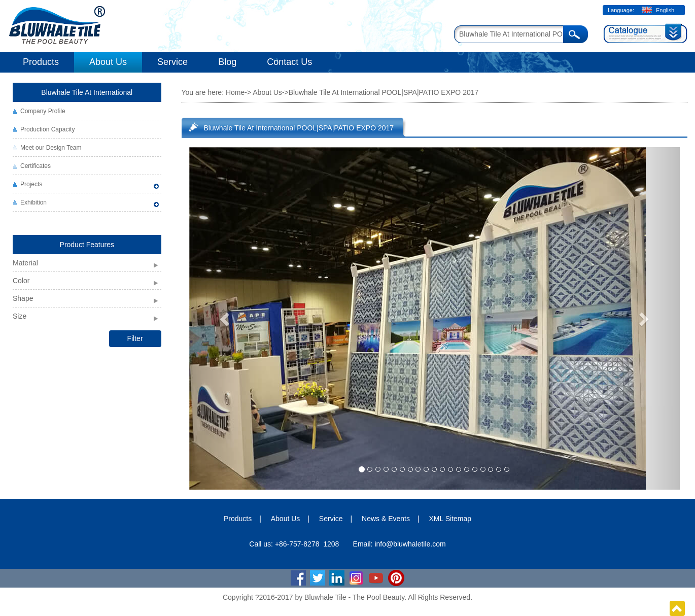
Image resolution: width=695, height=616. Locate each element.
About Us (108, 62)
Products (41, 62)
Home (235, 92)
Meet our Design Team (51, 148)
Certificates (36, 166)
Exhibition (33, 202)
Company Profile (43, 111)
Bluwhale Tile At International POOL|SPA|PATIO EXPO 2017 (299, 128)
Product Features (87, 245)
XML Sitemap (450, 519)
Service (172, 62)
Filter (135, 338)
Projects (31, 184)
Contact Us (289, 62)
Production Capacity (47, 129)
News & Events (386, 519)
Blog (227, 62)
